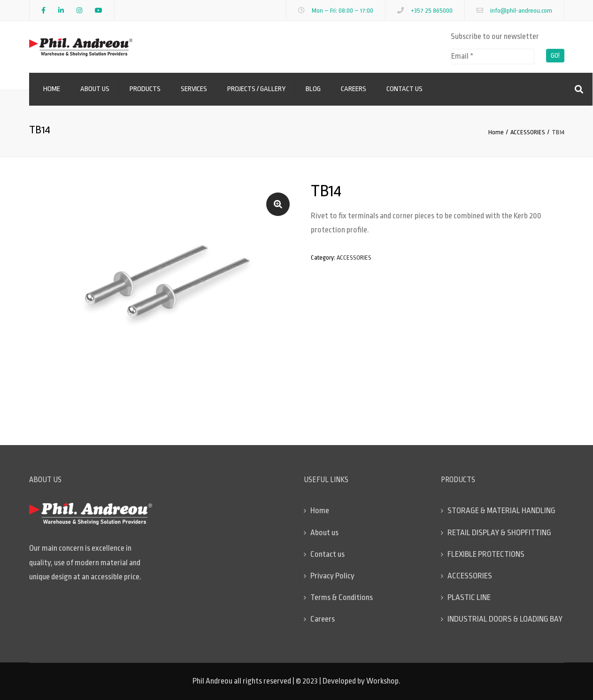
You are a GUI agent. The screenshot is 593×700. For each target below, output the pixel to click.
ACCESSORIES (528, 132)
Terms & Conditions (342, 597)
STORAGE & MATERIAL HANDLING (501, 511)
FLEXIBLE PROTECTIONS (486, 554)
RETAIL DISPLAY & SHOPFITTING (499, 533)
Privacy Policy (332, 576)
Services (194, 89)
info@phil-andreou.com (521, 11)
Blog (313, 89)
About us (95, 89)
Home (52, 89)
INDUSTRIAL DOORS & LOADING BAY (505, 619)
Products (145, 89)
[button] (278, 204)
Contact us (404, 89)
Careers (354, 89)
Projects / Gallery (256, 89)
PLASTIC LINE (469, 597)
